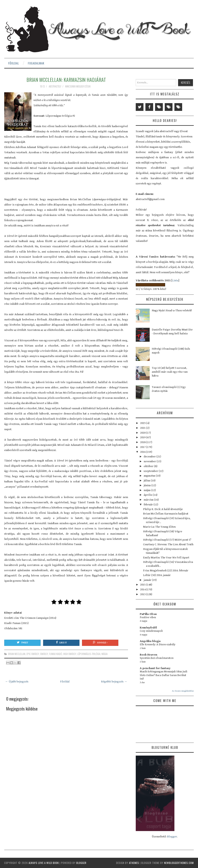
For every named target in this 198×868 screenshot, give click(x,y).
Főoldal (14, 63)
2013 (143, 594)
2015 (143, 585)
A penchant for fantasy (155, 668)
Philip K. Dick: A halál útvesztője (163, 509)
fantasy (44, 654)
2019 (143, 437)
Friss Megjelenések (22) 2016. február (166, 571)
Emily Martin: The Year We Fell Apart (166, 558)
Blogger (172, 837)
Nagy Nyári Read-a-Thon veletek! (172, 310)
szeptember (151, 471)
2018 (143, 442)
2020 (143, 433)
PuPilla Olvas (148, 614)
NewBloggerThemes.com (179, 863)
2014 (143, 589)
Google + (100, 642)
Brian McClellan (17, 654)
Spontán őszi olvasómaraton (157, 658)
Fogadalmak (36, 63)
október (149, 466)
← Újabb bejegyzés (17, 682)
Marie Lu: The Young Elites (159, 527)
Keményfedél (148, 628)
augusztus (150, 476)
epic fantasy (33, 654)
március (149, 500)
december (150, 457)
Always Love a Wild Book (44, 863)
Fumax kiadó (56, 654)
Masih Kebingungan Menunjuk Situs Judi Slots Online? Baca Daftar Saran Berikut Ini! (163, 675)
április (148, 495)
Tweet (22, 642)
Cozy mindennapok (151, 631)
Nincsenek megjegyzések (78, 86)
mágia (105, 654)
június (148, 485)
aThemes (134, 863)
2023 (143, 423)
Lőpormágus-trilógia (89, 654)
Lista (175, 280)
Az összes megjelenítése (183, 691)
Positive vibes (148, 617)
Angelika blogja (150, 641)
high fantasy (70, 654)
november (150, 461)
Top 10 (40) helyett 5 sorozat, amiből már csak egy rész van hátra (170, 372)
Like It (61, 642)
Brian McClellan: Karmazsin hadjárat (66, 80)
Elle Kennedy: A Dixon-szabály (158, 645)
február (149, 505)
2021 (143, 428)
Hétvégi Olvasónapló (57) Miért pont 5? (167, 540)
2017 (143, 447)
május (147, 490)
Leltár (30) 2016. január (157, 575)
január (148, 580)
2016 (143, 452)
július (147, 481)
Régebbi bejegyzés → (114, 682)
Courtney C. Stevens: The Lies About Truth (168, 544)
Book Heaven (148, 655)
